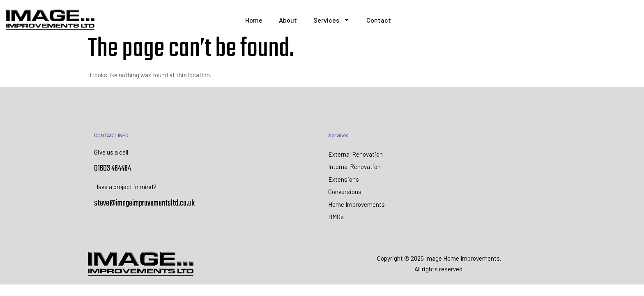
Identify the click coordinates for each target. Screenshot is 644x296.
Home (254, 20)
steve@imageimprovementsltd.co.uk (144, 203)
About (288, 20)
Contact (379, 20)
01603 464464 (113, 168)
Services (332, 20)
